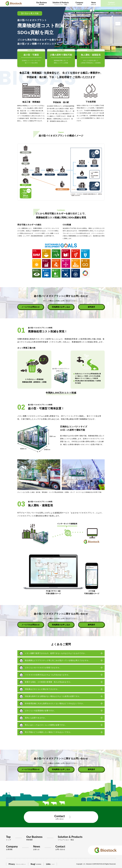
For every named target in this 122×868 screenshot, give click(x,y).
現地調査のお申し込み (61, 307)
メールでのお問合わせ (31, 307)
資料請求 (91, 307)
